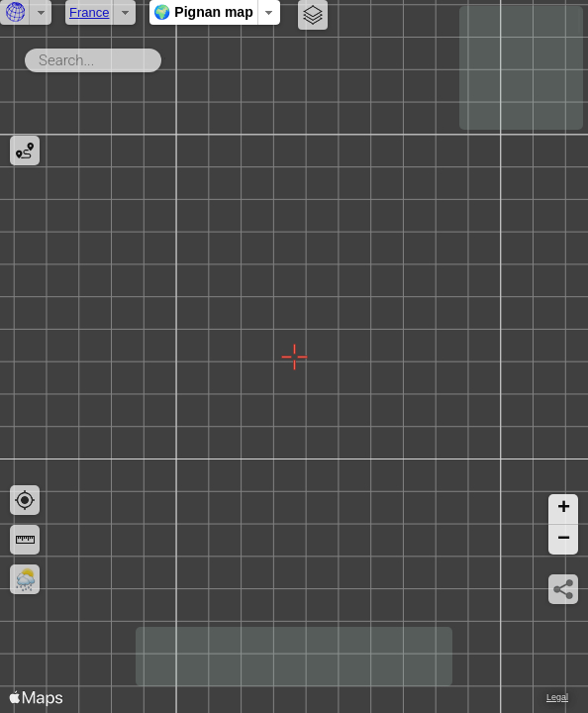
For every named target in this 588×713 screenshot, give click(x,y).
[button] (563, 509)
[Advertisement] (521, 68)
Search (165, 56)
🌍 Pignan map (203, 12)
